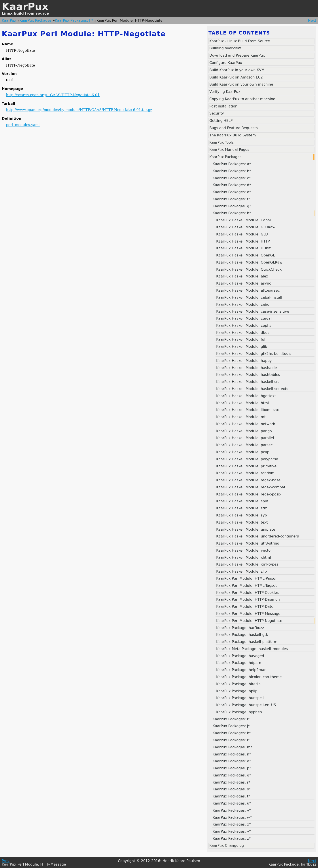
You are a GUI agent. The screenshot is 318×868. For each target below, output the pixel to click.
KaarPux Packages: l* (231, 740)
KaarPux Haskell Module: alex (242, 276)
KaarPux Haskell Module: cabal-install (249, 297)
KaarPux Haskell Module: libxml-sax (248, 410)
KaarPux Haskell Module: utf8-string (248, 543)
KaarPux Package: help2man (241, 670)
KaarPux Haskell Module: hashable (246, 368)
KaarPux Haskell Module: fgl (241, 339)
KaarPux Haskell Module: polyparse (247, 459)
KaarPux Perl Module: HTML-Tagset (246, 586)
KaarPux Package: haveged (240, 656)
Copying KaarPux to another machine (242, 99)
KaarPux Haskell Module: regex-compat (251, 487)
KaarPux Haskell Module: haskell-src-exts (252, 389)
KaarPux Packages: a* (232, 164)
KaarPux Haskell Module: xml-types (247, 564)
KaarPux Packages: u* (232, 803)
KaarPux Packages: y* (232, 831)
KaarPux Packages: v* (232, 810)
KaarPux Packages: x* (232, 824)
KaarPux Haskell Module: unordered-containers (257, 536)
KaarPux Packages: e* (232, 192)
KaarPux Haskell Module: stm (242, 508)
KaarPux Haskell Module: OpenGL (246, 255)
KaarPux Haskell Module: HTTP (243, 241)
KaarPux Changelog (227, 846)
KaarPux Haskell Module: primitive (246, 466)
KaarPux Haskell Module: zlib (241, 571)
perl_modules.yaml (23, 125)
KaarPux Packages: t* (231, 796)
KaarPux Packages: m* (232, 747)
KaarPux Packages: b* (232, 171)
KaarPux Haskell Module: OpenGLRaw (249, 262)
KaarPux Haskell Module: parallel (245, 438)
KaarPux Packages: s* (232, 789)
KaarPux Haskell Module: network (246, 424)
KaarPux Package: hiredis (238, 684)
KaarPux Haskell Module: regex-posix (249, 494)
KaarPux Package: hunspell (240, 698)
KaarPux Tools (221, 142)
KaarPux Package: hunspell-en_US (246, 705)
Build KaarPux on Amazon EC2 (236, 77)
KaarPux (25, 7)
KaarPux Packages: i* (231, 719)
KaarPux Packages (35, 20)
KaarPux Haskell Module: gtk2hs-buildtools (254, 354)
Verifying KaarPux (225, 92)
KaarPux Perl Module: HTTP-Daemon (248, 599)
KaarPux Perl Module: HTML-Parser (246, 578)
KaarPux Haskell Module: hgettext (246, 396)
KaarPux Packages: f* (231, 199)
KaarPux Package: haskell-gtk (242, 635)
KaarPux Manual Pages (229, 150)
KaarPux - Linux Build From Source (240, 41)
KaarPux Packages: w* (232, 817)
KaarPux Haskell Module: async (244, 283)
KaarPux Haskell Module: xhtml (244, 557)
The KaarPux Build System (233, 135)
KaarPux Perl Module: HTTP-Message (248, 614)
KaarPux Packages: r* (231, 782)
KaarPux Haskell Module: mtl (241, 417)
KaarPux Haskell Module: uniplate (246, 529)
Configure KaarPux (226, 63)
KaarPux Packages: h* (74, 20)
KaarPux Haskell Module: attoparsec (248, 290)
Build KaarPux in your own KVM (237, 70)
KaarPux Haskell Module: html (242, 403)
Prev (6, 861)
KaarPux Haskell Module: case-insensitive (253, 311)
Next (312, 20)
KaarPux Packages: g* (232, 206)
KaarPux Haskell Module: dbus (243, 333)
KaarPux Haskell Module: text (242, 522)
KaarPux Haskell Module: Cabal (243, 220)
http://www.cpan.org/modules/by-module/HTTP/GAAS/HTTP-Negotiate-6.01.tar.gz (79, 110)
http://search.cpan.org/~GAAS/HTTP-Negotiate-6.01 (53, 95)
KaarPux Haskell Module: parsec (244, 445)
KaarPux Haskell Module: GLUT (243, 234)
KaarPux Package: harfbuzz (240, 628)
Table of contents (239, 33)
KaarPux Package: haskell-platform (247, 642)
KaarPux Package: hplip (237, 691)
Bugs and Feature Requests (234, 128)
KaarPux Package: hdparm (239, 663)
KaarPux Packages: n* (232, 754)
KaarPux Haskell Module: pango (244, 431)
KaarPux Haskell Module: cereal (244, 318)
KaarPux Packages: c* (232, 178)
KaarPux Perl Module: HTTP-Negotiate (249, 621)
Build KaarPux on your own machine (241, 84)
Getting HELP (221, 121)
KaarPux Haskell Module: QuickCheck (249, 269)
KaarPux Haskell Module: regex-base (248, 480)
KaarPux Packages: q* (232, 775)
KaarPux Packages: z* (232, 838)
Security (217, 113)
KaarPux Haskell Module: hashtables (248, 375)
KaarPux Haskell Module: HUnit (243, 248)
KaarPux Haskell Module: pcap (243, 452)
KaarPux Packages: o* (232, 761)
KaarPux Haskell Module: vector (244, 550)
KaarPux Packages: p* (232, 768)
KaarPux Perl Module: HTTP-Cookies (247, 593)
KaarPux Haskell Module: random (245, 473)
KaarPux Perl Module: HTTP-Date (245, 607)
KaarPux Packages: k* (232, 733)
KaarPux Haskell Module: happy (244, 361)
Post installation (223, 106)
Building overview (225, 48)
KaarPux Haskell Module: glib (242, 347)
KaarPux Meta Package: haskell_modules (252, 649)
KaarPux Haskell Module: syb (242, 515)
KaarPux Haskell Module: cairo (243, 305)
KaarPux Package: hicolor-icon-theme (249, 677)
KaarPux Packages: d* (232, 185)
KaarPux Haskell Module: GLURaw (246, 227)
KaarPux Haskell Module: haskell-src (248, 382)
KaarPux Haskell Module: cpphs (244, 326)
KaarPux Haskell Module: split (242, 501)
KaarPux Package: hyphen (239, 712)
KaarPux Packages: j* (231, 726)
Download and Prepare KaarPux (237, 55)
